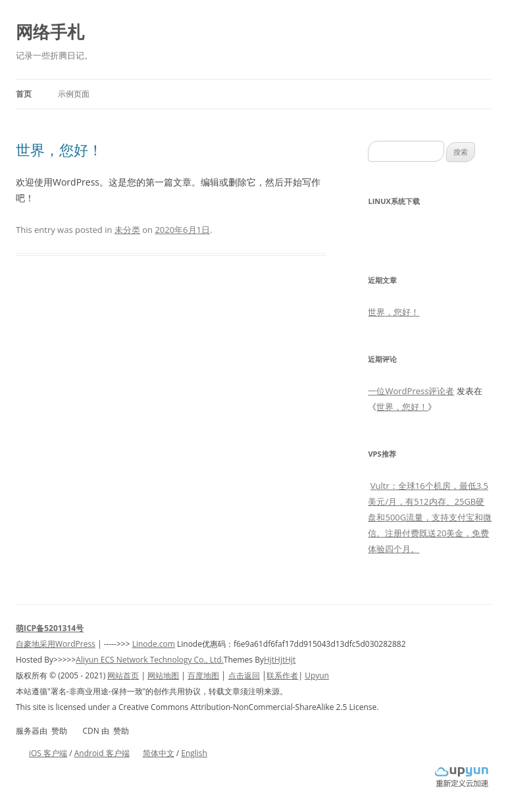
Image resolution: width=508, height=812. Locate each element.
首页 (24, 94)
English (194, 753)
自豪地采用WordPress (56, 644)
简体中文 (159, 753)
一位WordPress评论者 (411, 391)
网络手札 (50, 32)
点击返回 (244, 675)
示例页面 (74, 94)
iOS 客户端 (48, 753)
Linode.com (154, 644)
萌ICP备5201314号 (50, 628)
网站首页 (123, 675)
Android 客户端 (102, 753)
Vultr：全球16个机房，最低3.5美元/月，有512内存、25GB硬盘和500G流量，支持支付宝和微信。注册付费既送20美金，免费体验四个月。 (430, 517)
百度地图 (203, 675)
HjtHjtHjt (280, 660)
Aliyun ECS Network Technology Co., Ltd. (149, 660)
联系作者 (282, 675)
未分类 (127, 230)
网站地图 (163, 675)
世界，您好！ (59, 149)
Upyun (317, 675)
